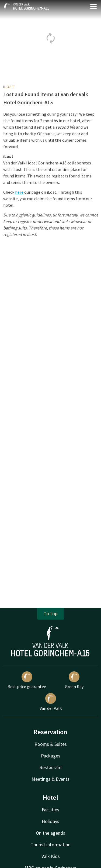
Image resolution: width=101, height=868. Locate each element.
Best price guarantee (27, 680)
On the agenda (51, 833)
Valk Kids (51, 856)
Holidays (50, 821)
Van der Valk (51, 702)
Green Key (74, 680)
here (19, 192)
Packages (51, 756)
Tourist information (51, 845)
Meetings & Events (50, 779)
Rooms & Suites (51, 744)
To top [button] (51, 613)
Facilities (50, 810)
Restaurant (51, 767)
